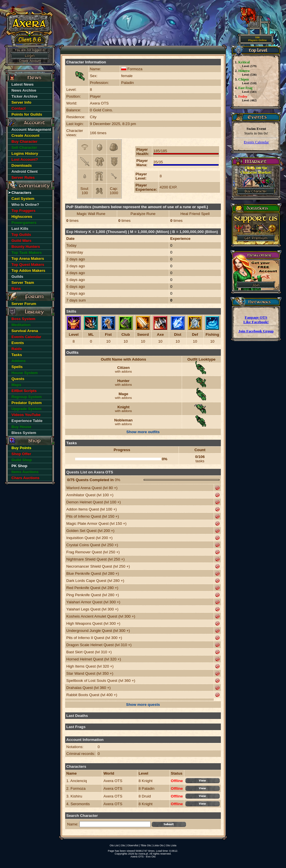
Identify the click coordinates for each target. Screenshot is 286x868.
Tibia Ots (146, 845)
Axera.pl (143, 854)
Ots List (114, 845)
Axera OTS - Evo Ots (143, 857)
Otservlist (133, 845)
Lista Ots (158, 845)
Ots (123, 845)
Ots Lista (171, 845)
